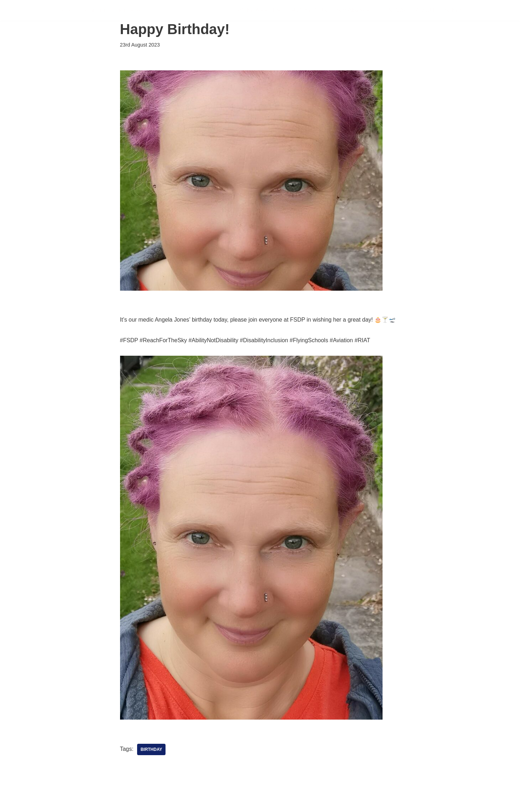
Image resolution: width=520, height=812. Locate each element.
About (425, 10)
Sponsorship (357, 10)
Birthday (151, 749)
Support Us (308, 10)
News (397, 10)
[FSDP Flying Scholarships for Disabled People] (99, 10)
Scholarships (258, 10)
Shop (453, 10)
